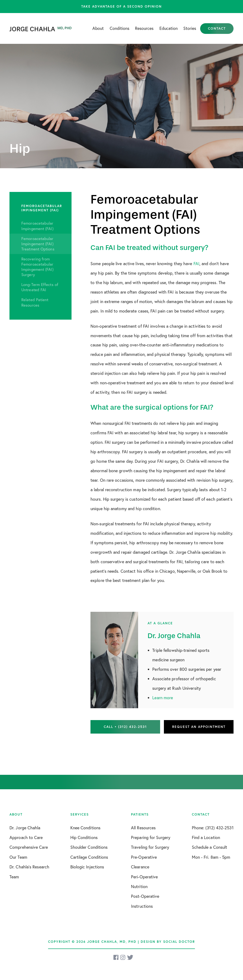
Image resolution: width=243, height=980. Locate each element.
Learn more (163, 698)
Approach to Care (26, 837)
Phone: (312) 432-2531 (213, 828)
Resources (144, 28)
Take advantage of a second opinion (121, 6)
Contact (217, 28)
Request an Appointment (199, 727)
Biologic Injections (87, 867)
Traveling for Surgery (150, 847)
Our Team (18, 857)
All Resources (143, 828)
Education (169, 28)
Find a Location (206, 837)
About (98, 28)
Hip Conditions (84, 837)
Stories (190, 28)
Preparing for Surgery (151, 837)
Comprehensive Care (29, 847)
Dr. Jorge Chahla (25, 828)
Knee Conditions (85, 828)
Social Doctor (179, 942)
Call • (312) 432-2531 (125, 727)
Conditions (119, 28)
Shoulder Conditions (89, 847)
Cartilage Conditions (89, 857)
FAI (196, 263)
